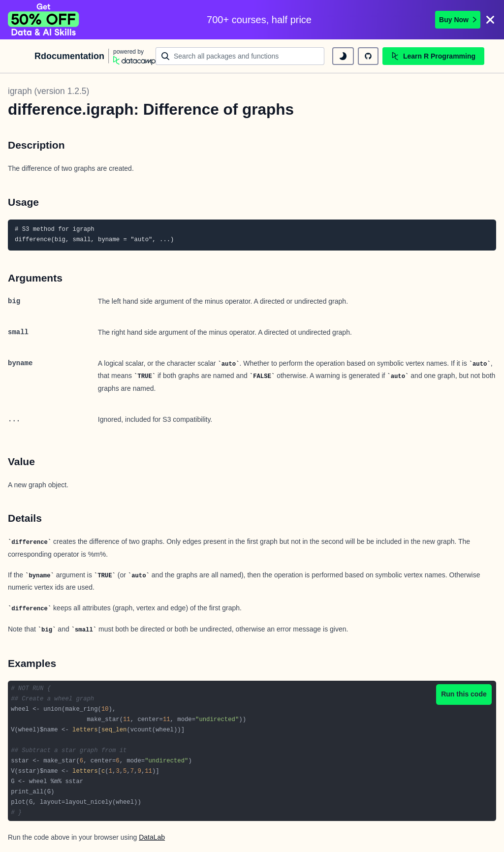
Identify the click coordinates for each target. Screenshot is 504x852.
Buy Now (458, 20)
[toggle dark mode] (343, 56)
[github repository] (368, 56)
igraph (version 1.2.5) (48, 91)
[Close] (490, 20)
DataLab (152, 837)
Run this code (464, 694)
